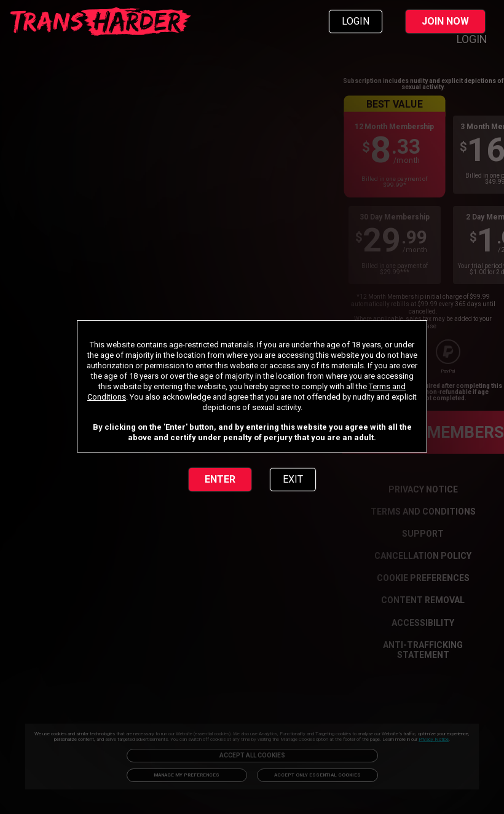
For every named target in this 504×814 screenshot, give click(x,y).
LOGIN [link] (356, 21)
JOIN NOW (445, 21)
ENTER (220, 479)
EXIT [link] (293, 479)
